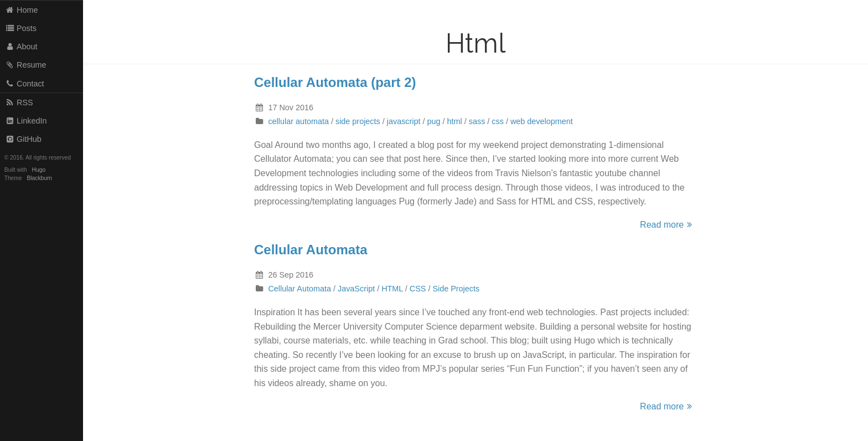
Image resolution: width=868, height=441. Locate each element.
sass (477, 121)
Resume (26, 65)
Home (22, 10)
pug (434, 121)
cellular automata (298, 121)
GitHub (23, 139)
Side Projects (456, 289)
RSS (19, 102)
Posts (21, 28)
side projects (358, 121)
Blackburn (40, 178)
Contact (25, 84)
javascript (404, 121)
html (455, 121)
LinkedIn (26, 121)
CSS (418, 289)
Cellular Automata (311, 250)
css (498, 121)
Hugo (39, 170)
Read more (668, 225)
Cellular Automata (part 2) (335, 82)
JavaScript (356, 289)
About (21, 47)
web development (542, 121)
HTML (392, 289)
